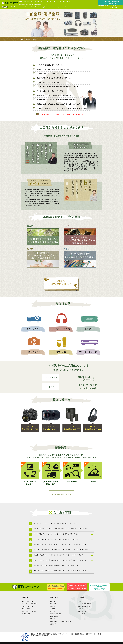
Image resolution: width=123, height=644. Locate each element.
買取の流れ (40, 1)
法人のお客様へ (54, 616)
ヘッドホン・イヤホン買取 (29, 604)
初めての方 (33, 1)
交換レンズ (45, 7)
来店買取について (65, 1)
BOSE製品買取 (26, 614)
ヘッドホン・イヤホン (23, 7)
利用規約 (80, 609)
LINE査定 (53, 609)
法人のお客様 (36, 4)
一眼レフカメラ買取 (27, 606)
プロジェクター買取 (27, 601)
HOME (21, 1)
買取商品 (27, 1)
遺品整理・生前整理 (25, 4)
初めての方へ (54, 601)
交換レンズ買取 (26, 609)
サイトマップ (82, 614)
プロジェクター (12, 7)
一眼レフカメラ (37, 7)
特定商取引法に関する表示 (85, 604)
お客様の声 (47, 1)
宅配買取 (52, 606)
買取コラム (44, 4)
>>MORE (64, 7)
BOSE (31, 7)
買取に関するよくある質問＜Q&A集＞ (60, 621)
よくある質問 (55, 1)
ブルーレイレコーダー (55, 7)
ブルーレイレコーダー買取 (29, 611)
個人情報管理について (84, 606)
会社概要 (80, 601)
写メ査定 (52, 611)
